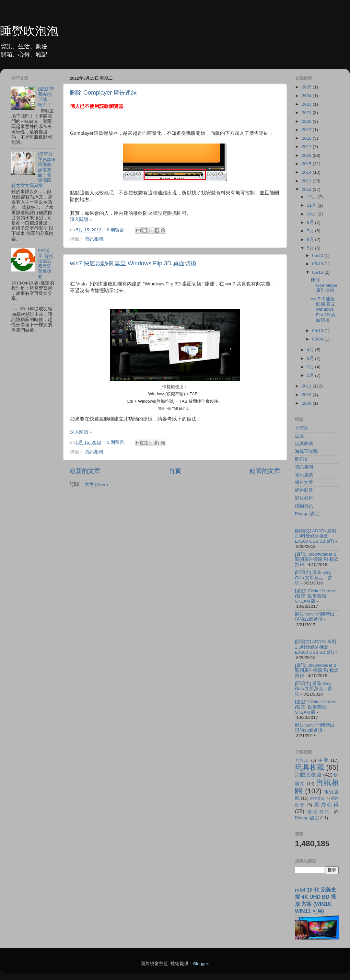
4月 (311, 350)
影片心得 (304, 498)
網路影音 (304, 490)
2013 (307, 181)
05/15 (318, 272)
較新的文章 (85, 471)
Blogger (201, 964)
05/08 (318, 339)
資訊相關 (94, 239)
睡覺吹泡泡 (29, 31)
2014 (307, 172)
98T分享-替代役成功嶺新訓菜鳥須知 (46, 264)
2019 (307, 130)
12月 (312, 197)
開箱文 (302, 459)
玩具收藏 (304, 444)
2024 (307, 96)
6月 (311, 240)
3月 (311, 358)
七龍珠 (302, 428)
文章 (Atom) (96, 484)
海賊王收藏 (306, 451)
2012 (307, 189)
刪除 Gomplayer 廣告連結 (103, 93)
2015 (307, 164)
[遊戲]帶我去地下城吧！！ (46, 97)
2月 (311, 367)
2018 (307, 138)
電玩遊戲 (304, 475)
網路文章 (304, 483)
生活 (299, 436)
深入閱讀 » (81, 219)
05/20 (318, 255)
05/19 (318, 264)
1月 (311, 375)
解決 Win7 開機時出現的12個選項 (315, 617)
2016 (307, 155)
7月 (311, 231)
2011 (307, 386)
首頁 (175, 471)
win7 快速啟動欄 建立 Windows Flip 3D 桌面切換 (133, 263)
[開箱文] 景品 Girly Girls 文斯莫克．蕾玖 (314, 577)
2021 (307, 113)
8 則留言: (117, 230)
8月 (311, 222)
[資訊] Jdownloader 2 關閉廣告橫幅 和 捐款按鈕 (317, 559)
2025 (307, 87)
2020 (307, 121)
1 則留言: (117, 442)
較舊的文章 (265, 471)
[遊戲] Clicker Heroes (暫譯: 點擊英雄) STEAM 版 (316, 596)
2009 (307, 403)
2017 (307, 147)
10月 (312, 214)
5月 (311, 248)
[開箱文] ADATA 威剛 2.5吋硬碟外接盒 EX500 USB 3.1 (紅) (315, 536)
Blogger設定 (307, 514)
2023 (307, 104)
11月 (312, 205)
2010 (307, 395)
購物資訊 (304, 506)
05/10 (318, 331)
